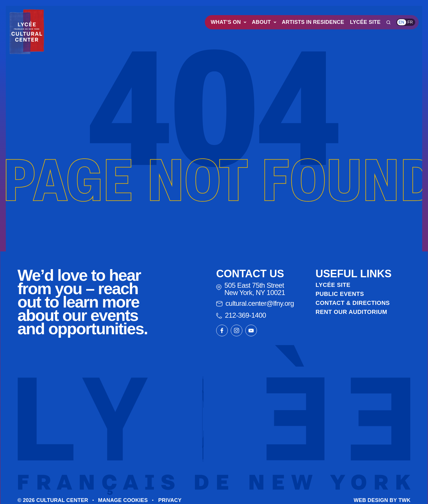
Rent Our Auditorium (351, 312)
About (264, 22)
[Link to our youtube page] (251, 330)
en (401, 22)
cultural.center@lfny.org (255, 303)
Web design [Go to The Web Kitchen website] (371, 500)
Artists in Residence (313, 22)
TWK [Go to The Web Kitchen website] (404, 500)
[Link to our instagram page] (237, 330)
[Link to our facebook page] (222, 330)
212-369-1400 (241, 315)
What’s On (228, 22)
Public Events (340, 294)
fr (410, 22)
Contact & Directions (353, 303)
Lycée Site (365, 22)
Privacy (170, 500)
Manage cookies (123, 500)
